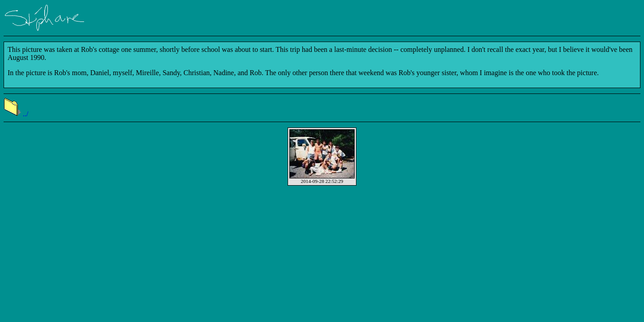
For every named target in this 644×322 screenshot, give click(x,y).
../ (16, 114)
